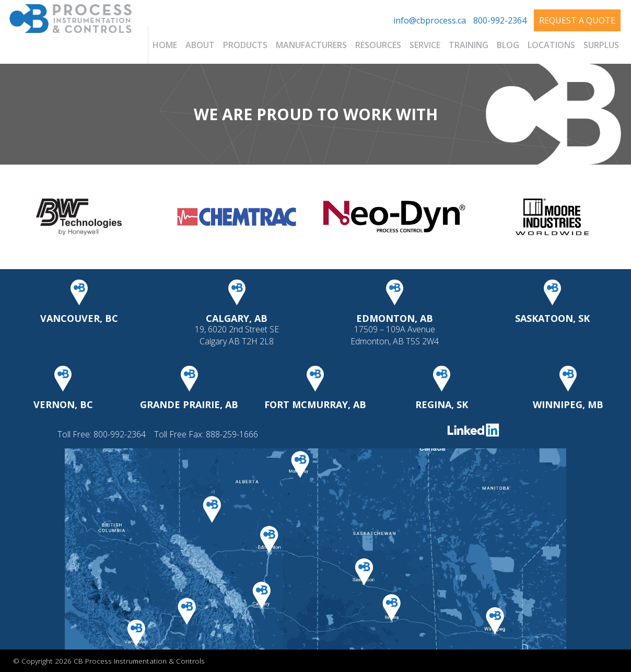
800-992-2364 (500, 20)
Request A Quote (577, 20)
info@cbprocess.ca (430, 20)
